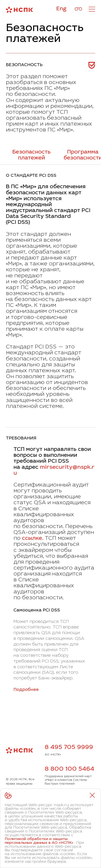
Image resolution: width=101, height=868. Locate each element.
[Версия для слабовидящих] (78, 9)
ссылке (32, 539)
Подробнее (26, 690)
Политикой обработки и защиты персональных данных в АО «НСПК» (39, 841)
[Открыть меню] (92, 9)
